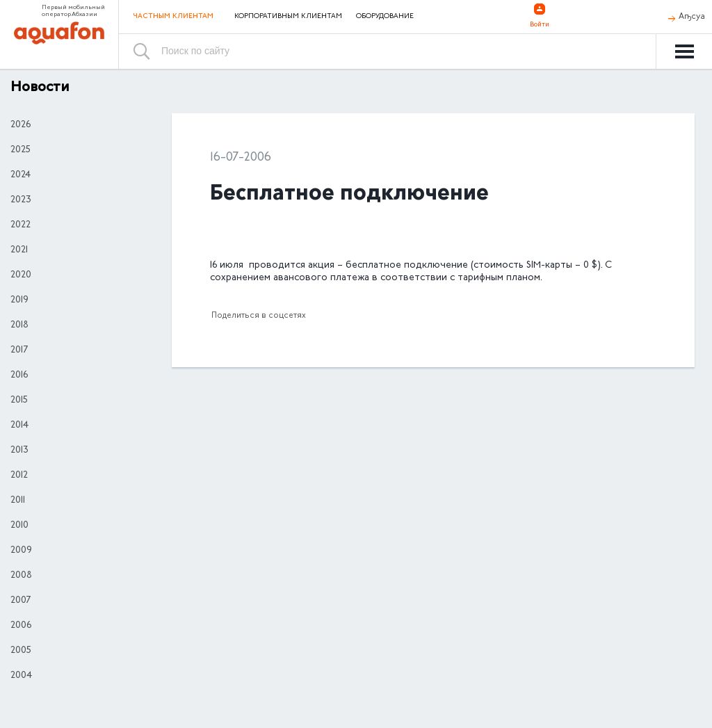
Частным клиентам (173, 16)
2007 (21, 601)
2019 (19, 300)
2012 (19, 476)
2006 (21, 626)
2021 (19, 250)
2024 (21, 175)
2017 (19, 350)
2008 (21, 576)
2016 (19, 375)
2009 (21, 551)
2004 (21, 676)
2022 (21, 225)
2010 (19, 526)
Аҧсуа (692, 17)
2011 (18, 501)
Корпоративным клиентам (288, 17)
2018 (19, 325)
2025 (21, 150)
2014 (19, 426)
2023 (21, 200)
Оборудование (385, 17)
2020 (21, 275)
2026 (21, 125)
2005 (21, 651)
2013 (19, 451)
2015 (19, 401)
